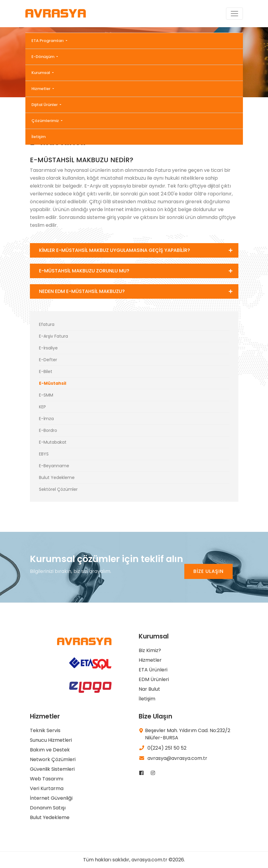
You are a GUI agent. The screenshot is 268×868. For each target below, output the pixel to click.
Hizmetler (41, 89)
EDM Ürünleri (154, 679)
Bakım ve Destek (50, 750)
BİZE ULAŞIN (208, 571)
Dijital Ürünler (45, 105)
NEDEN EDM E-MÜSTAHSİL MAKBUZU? (82, 291)
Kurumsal (41, 73)
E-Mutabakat (53, 442)
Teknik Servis (45, 730)
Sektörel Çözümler (58, 489)
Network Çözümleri (53, 759)
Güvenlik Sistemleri (52, 769)
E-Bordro (48, 430)
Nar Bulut (149, 689)
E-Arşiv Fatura (53, 336)
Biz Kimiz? (150, 650)
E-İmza (46, 419)
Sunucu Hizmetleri (51, 740)
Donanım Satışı (48, 808)
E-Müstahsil (53, 383)
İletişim (39, 137)
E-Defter (48, 360)
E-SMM (46, 395)
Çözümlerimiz (46, 121)
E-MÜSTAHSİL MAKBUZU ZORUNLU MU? (84, 271)
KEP (42, 407)
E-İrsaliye (48, 348)
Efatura (47, 324)
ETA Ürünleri (153, 670)
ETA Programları (48, 41)
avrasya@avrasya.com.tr (173, 758)
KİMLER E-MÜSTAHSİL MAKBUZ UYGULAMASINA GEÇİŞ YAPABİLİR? (115, 250)
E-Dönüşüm (43, 57)
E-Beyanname (54, 466)
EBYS (44, 454)
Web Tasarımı (47, 779)
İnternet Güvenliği (51, 798)
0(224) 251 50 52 (163, 748)
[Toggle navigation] (234, 14)
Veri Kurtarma (47, 788)
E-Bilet (46, 371)
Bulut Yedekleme (57, 477)
